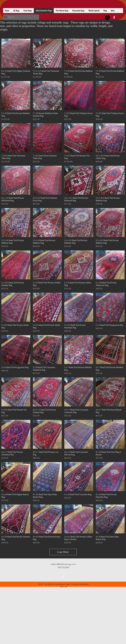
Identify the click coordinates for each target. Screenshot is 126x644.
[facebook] (114, 17)
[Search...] (21, 17)
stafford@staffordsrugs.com (63, 564)
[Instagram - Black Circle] (107, 17)
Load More (63, 552)
